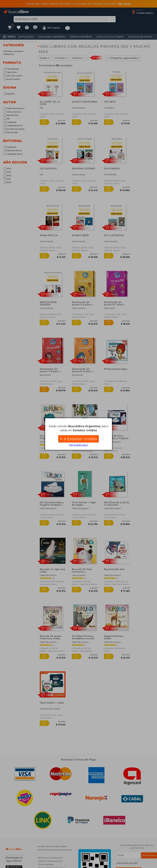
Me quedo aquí (79, 445)
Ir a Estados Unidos (78, 439)
